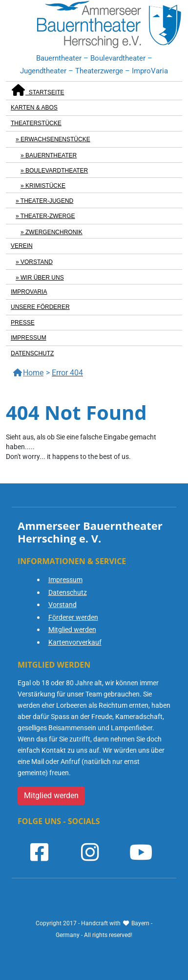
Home (28, 373)
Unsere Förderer (40, 307)
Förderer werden (73, 617)
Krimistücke (45, 186)
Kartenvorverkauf (75, 642)
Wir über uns (42, 278)
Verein (22, 246)
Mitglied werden (72, 630)
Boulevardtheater (57, 171)
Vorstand (37, 262)
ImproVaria (29, 292)
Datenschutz (32, 353)
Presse (23, 323)
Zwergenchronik (54, 232)
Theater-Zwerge (48, 216)
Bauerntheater (51, 155)
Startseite (38, 90)
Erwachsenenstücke (55, 139)
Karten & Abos (34, 108)
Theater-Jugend (47, 201)
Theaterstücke (36, 123)
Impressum (29, 338)
